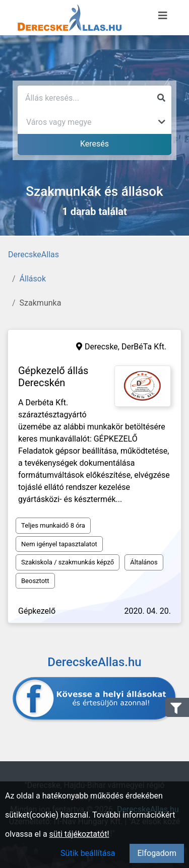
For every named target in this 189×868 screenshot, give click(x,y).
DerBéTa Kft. (144, 347)
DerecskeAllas (34, 255)
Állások (33, 279)
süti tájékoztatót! (79, 834)
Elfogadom (157, 853)
